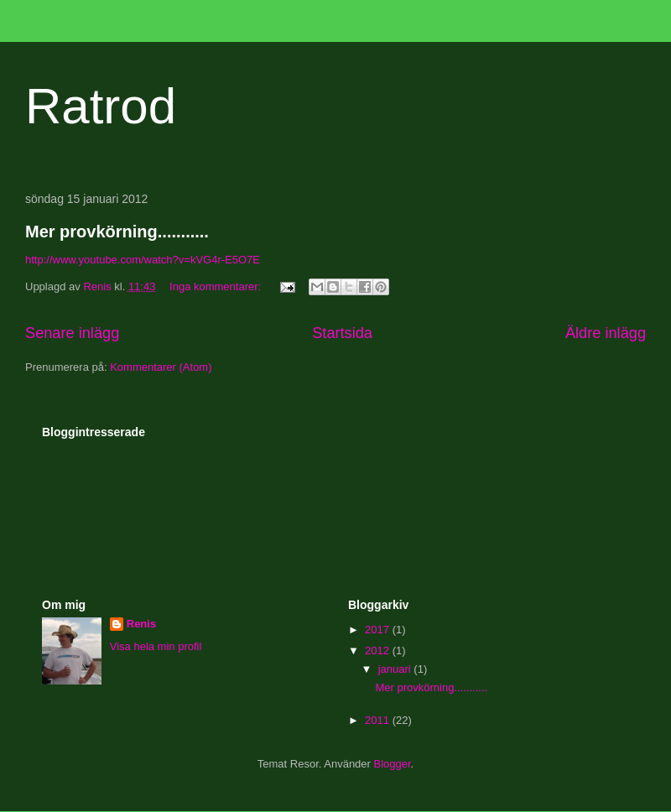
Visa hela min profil (156, 646)
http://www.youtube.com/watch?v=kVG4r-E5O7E (143, 260)
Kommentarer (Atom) (161, 367)
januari (396, 669)
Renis (141, 624)
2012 (379, 651)
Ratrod (101, 106)
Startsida (342, 333)
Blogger (393, 764)
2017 (379, 630)
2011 (379, 720)
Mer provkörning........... (117, 232)
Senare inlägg (72, 333)
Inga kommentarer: (217, 286)
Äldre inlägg (606, 333)
